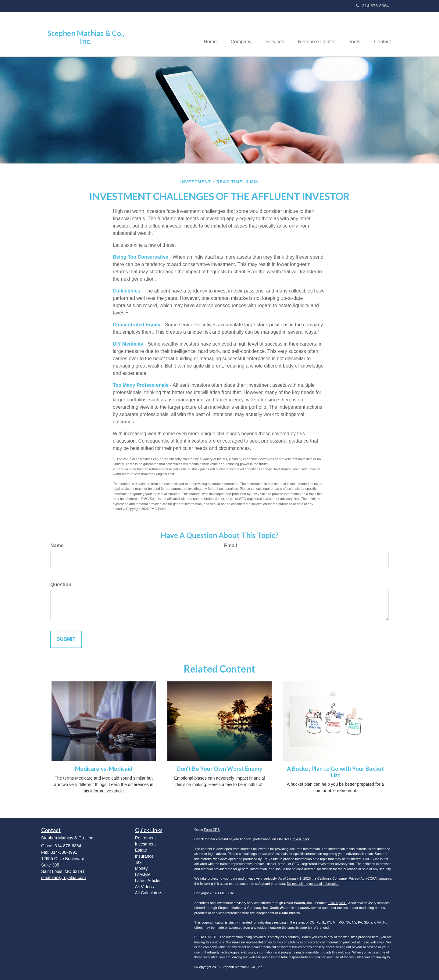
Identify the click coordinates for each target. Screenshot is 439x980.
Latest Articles (148, 881)
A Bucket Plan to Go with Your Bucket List (335, 772)
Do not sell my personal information (313, 884)
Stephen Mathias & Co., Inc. (86, 37)
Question (61, 585)
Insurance (144, 856)
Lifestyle (143, 874)
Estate (141, 850)
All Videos (145, 887)
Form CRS (212, 830)
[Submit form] (66, 639)
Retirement (145, 838)
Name (57, 546)
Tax (138, 862)
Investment (145, 844)
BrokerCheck (300, 839)
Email (231, 546)
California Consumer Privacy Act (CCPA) (348, 878)
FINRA (333, 903)
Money (141, 868)
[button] (235, 34)
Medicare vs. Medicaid (104, 769)
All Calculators (149, 893)
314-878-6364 (372, 6)
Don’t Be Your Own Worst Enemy (220, 769)
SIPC (343, 903)
